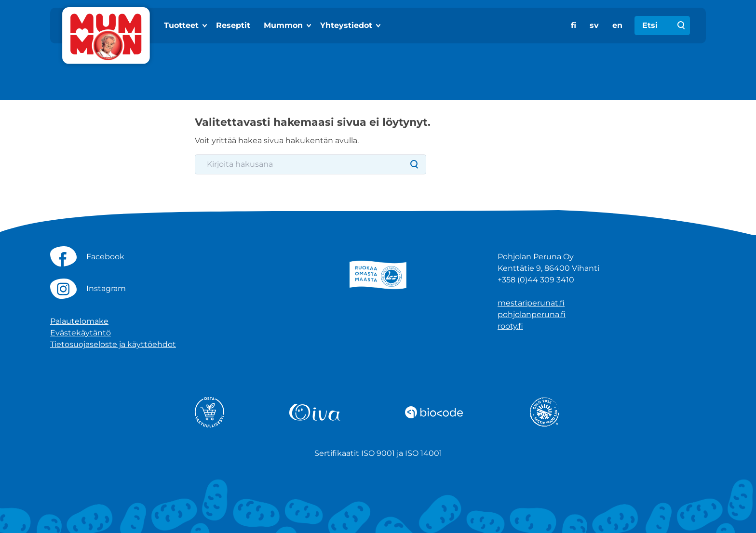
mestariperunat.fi (531, 303)
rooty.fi (510, 326)
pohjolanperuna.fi (532, 314)
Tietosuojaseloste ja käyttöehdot (113, 344)
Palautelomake (79, 321)
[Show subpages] (205, 26)
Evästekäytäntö (81, 333)
